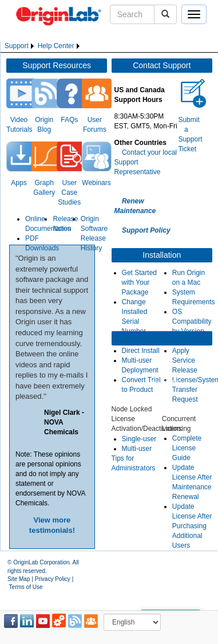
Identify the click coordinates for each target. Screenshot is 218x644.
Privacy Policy (53, 579)
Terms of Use (26, 587)
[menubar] (43, 46)
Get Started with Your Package (139, 282)
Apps (19, 183)
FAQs (69, 120)
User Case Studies (69, 193)
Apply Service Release (185, 360)
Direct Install (141, 351)
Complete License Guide (187, 448)
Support (17, 46)
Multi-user (137, 449)
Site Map (19, 579)
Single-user (139, 439)
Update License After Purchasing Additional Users (192, 526)
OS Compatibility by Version (192, 321)
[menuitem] (20, 46)
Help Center (56, 46)
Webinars (96, 183)
